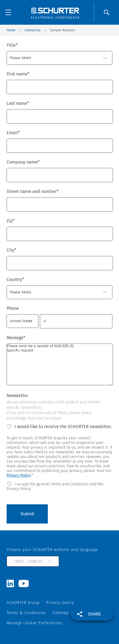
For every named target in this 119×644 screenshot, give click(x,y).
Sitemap (60, 613)
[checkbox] (59, 486)
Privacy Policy (19, 475)
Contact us (33, 30)
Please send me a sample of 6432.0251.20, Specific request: (60, 364)
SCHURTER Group (23, 603)
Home (11, 30)
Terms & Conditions (26, 613)
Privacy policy (60, 603)
